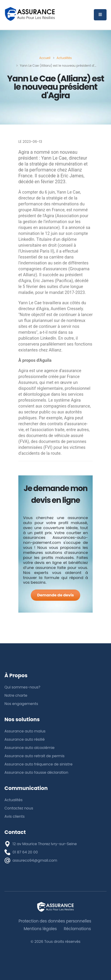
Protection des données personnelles (55, 921)
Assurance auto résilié (25, 739)
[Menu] (100, 15)
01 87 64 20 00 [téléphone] (25, 852)
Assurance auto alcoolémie (29, 748)
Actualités (13, 800)
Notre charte (16, 695)
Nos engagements (21, 704)
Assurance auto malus (25, 731)
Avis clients (15, 816)
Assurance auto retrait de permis (34, 756)
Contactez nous (19, 808)
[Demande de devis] (55, 595)
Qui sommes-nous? (22, 687)
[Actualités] (64, 58)
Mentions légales (40, 929)
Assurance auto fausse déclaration (36, 772)
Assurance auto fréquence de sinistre (38, 764)
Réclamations (77, 929)
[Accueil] (45, 58)
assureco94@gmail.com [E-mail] (35, 860)
